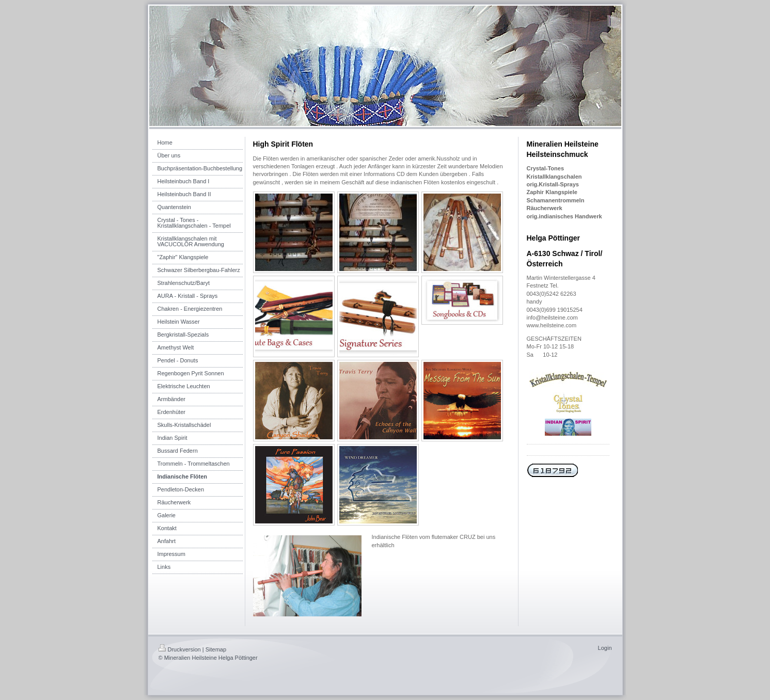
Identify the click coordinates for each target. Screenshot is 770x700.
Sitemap (216, 649)
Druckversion (180, 649)
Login (605, 648)
